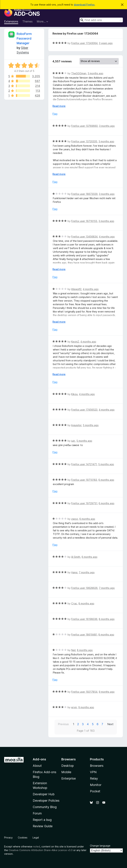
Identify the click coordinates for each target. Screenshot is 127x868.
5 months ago (91, 425)
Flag (55, 114)
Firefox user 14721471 (84, 464)
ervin (74, 707)
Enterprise (69, 778)
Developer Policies (46, 801)
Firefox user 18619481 (84, 635)
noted (37, 846)
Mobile (66, 772)
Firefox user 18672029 (84, 194)
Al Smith (76, 557)
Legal (36, 838)
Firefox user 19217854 (84, 692)
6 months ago (106, 480)
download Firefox (84, 5)
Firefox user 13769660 (84, 126)
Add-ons (39, 759)
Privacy (8, 838)
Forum (37, 813)
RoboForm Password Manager (24, 38)
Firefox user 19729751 (84, 503)
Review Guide (43, 826)
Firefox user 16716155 (84, 221)
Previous (63, 724)
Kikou (74, 394)
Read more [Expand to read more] (59, 106)
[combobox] (101, 20)
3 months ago (95, 73)
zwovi (75, 519)
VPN (93, 772)
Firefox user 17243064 (84, 43)
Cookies (23, 838)
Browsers (97, 766)
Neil (73, 650)
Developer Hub (44, 794)
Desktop (67, 766)
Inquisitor (76, 425)
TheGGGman (79, 73)
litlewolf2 (76, 289)
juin (73, 441)
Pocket (95, 791)
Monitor (96, 785)
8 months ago (86, 603)
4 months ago (107, 237)
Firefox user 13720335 (84, 141)
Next (110, 724)
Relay (94, 778)
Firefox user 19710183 (84, 480)
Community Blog (45, 807)
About (37, 766)
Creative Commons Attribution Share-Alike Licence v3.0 (41, 850)
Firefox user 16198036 (84, 619)
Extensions (11, 21)
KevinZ (75, 342)
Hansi (74, 572)
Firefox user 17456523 (84, 410)
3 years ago (106, 43)
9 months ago (107, 692)
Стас (74, 603)
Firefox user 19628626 (84, 588)
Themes (27, 21)
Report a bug (42, 820)
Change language (100, 846)
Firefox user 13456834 (84, 237)
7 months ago (87, 572)
